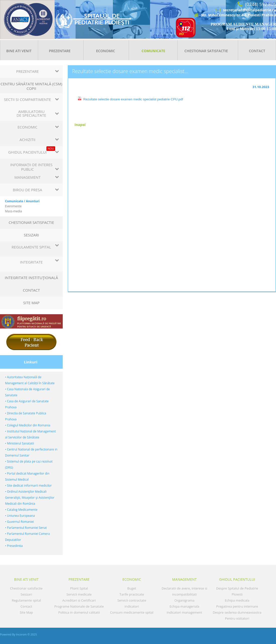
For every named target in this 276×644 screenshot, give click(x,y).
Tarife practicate (132, 594)
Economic (106, 51)
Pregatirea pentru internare (237, 606)
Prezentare (60, 51)
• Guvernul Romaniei (19, 522)
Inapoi (80, 125)
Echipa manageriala (184, 606)
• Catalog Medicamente (21, 510)
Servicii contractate (132, 600)
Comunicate (153, 51)
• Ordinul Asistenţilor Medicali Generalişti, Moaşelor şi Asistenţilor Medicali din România (30, 498)
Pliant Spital (79, 588)
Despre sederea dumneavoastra (237, 612)
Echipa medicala (237, 600)
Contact (257, 51)
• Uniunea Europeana (20, 516)
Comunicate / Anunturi (22, 201)
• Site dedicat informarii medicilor (28, 486)
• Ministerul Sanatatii (20, 443)
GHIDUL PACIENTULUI (237, 579)
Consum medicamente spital (132, 612)
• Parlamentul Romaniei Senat (26, 528)
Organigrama (184, 600)
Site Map (31, 303)
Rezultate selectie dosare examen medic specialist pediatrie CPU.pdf (133, 99)
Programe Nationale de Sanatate (79, 606)
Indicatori (132, 606)
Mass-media (14, 211)
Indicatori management (184, 612)
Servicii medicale (79, 594)
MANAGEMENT (184, 579)
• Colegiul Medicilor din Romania (28, 425)
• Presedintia (14, 546)
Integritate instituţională (31, 278)
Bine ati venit (19, 51)
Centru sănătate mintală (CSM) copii (31, 86)
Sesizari (31, 235)
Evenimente (13, 206)
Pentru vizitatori (237, 618)
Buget (132, 588)
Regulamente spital (26, 600)
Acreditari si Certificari (79, 600)
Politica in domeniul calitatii (79, 612)
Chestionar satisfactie (206, 51)
